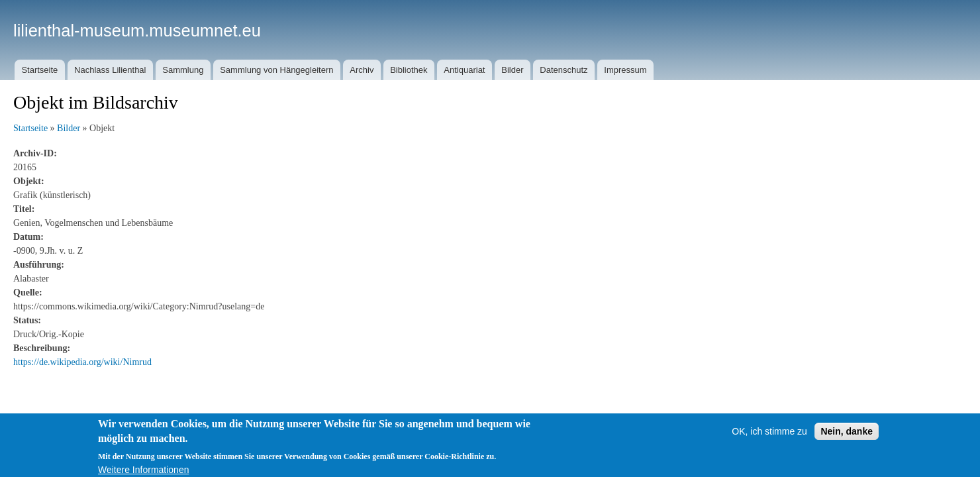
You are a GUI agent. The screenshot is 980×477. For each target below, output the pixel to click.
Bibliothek (409, 70)
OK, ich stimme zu (769, 437)
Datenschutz (563, 70)
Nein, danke (847, 437)
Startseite (39, 70)
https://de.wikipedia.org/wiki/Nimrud (82, 362)
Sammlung (183, 70)
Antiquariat (464, 70)
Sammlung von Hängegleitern (276, 70)
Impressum (625, 70)
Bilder (512, 70)
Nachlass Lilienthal (110, 70)
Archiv (362, 70)
